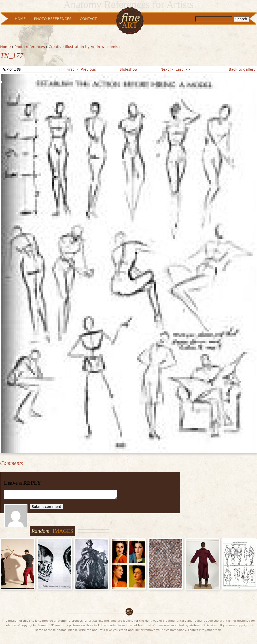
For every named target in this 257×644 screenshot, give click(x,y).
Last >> (183, 69)
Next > (167, 69)
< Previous (86, 69)
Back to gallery (242, 69)
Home (6, 47)
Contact (88, 19)
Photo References (53, 19)
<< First (67, 69)
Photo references (30, 47)
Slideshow (129, 69)
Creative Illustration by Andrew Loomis (83, 47)
